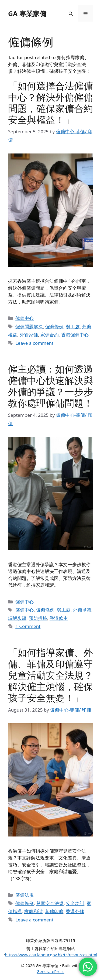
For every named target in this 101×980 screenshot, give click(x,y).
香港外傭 (75, 911)
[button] (71, 13)
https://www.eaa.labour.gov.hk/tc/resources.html (51, 955)
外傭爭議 (82, 610)
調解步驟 (17, 618)
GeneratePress (50, 971)
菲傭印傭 (54, 911)
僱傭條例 (54, 327)
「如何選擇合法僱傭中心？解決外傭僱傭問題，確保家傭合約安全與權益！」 (50, 103)
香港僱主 (59, 618)
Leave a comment (34, 343)
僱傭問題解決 (29, 327)
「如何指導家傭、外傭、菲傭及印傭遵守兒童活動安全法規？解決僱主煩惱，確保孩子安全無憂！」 (50, 675)
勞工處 (73, 327)
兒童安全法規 (50, 903)
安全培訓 (75, 903)
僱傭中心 (25, 318)
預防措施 (38, 618)
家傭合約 (50, 335)
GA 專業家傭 (27, 13)
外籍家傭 (29, 335)
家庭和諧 (33, 911)
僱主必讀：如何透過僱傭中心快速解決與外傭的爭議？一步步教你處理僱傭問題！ (50, 386)
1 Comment (28, 626)
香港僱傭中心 (75, 335)
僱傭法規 (25, 895)
